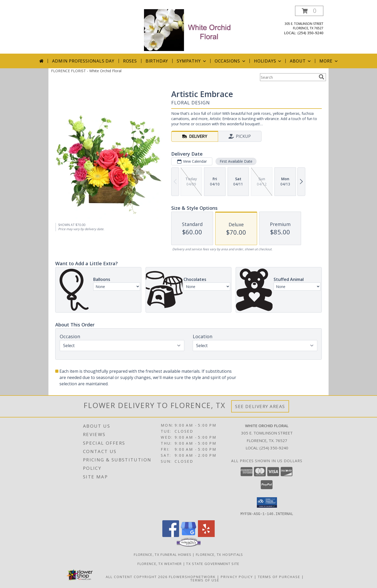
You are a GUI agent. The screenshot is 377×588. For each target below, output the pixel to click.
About (301, 61)
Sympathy (192, 61)
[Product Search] (288, 77)
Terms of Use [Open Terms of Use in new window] (205, 580)
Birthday (157, 61)
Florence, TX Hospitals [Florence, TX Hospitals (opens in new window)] (220, 554)
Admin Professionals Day (83, 61)
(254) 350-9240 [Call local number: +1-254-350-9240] (310, 33)
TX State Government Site (213, 563)
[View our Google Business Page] (188, 535)
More (329, 61)
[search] (321, 77)
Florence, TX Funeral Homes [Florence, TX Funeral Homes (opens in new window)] (163, 554)
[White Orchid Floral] (189, 30)
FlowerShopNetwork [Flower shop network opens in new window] (192, 576)
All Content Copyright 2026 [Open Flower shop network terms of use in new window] (137, 576)
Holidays (268, 61)
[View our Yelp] (206, 535)
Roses (130, 61)
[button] (309, 11)
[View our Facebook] (171, 535)
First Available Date (236, 161)
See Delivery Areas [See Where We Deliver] (260, 406)
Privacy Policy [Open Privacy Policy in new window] (237, 576)
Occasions (231, 61)
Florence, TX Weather (160, 563)
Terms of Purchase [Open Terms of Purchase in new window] (279, 576)
